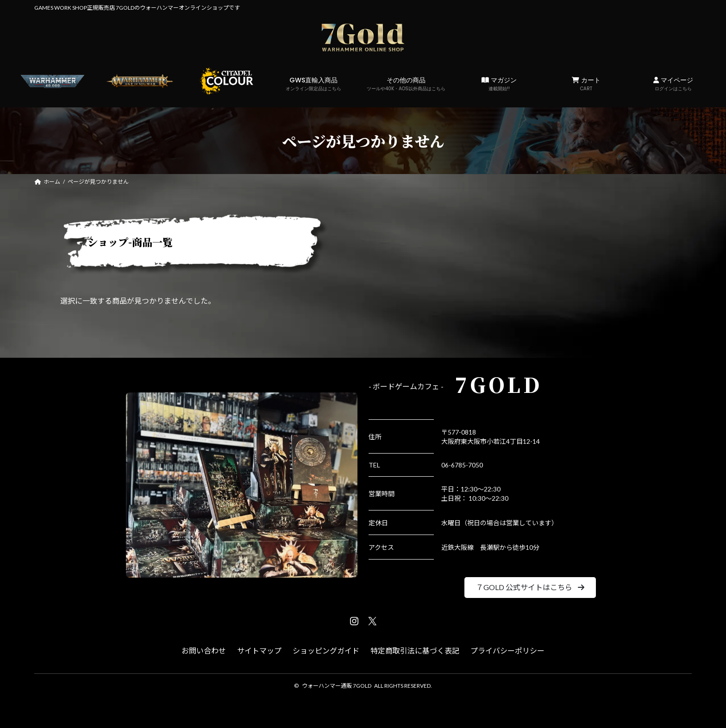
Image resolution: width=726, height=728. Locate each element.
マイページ (673, 84)
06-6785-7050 (462, 465)
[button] (530, 588)
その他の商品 (406, 84)
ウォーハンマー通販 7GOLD (337, 686)
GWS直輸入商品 (314, 84)
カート (586, 84)
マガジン (499, 84)
